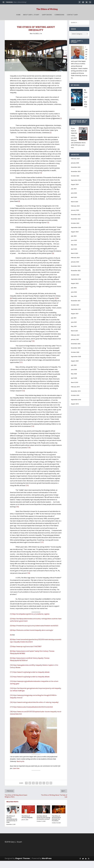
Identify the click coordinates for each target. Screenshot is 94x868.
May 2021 (74, 334)
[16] (17, 514)
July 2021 (74, 325)
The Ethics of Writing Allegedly (27, 824)
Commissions (59, 19)
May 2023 (74, 252)
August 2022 (75, 291)
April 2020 (74, 385)
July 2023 (74, 243)
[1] (61, 126)
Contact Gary (72, 19)
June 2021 (74, 329)
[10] (33, 348)
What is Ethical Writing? (20, 2)
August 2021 (75, 321)
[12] (23, 398)
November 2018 (76, 398)
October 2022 (75, 282)
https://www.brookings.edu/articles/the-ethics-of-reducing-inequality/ (36, 709)
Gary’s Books (47, 19)
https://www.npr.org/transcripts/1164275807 (27, 654)
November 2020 (76, 355)
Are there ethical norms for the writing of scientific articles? (43, 825)
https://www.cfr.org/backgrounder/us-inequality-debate (31, 679)
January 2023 (75, 269)
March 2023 (74, 260)
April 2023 (74, 256)
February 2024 (75, 213)
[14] (29, 455)
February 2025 (75, 166)
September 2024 (76, 187)
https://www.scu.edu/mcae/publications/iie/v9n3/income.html (33, 714)
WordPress (47, 866)
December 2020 (76, 351)
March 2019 (74, 390)
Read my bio (20, 769)
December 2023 (76, 222)
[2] (51, 140)
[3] (41, 180)
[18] (29, 580)
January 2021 (75, 347)
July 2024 (74, 196)
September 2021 (76, 316)
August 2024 (75, 192)
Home (18, 19)
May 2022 (74, 303)
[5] (48, 230)
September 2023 (76, 235)
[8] (11, 305)
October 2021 (75, 312)
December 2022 (76, 273)
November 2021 (76, 308)
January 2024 (75, 217)
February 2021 (75, 342)
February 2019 (75, 394)
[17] (42, 549)
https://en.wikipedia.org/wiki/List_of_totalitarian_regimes (31, 621)
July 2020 (74, 372)
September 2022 (76, 286)
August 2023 (75, 239)
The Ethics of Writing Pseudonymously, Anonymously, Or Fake (12, 826)
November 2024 (76, 179)
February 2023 (75, 265)
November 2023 (76, 226)
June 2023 (74, 247)
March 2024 (74, 209)
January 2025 (75, 170)
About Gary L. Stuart (31, 19)
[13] (33, 433)
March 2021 (74, 338)
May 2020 (74, 381)
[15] (27, 493)
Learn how (16, 776)
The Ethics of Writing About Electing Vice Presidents (56, 825)
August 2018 (75, 411)
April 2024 (74, 204)
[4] (19, 208)
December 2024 (76, 174)
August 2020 (75, 368)
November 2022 (76, 278)
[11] (21, 370)
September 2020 (76, 364)
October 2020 (75, 359)
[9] (56, 305)
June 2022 (74, 299)
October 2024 (75, 183)
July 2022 (74, 295)
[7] (26, 296)
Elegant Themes (23, 866)
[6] (53, 260)
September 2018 (76, 407)
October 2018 (75, 402)
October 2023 (75, 230)
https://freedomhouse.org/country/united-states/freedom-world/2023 (35, 633)
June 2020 (74, 377)
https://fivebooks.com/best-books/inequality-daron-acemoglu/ (33, 637)
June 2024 (74, 200)
